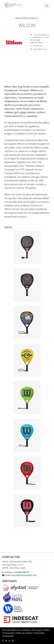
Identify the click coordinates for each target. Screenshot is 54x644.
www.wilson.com (38, 49)
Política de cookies (24, 633)
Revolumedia (8, 636)
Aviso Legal (37, 630)
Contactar (26, 630)
